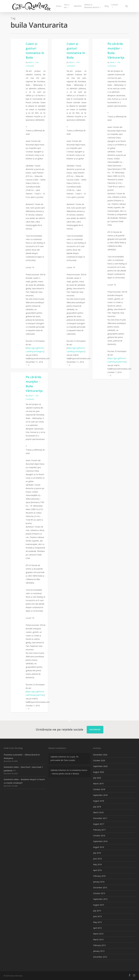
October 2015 (99, 893)
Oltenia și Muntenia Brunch (93, 6)
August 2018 (99, 801)
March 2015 (98, 934)
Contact (115, 5)
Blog (107, 6)
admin (30, 62)
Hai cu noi (67, 6)
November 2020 (100, 755)
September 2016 (100, 841)
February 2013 (99, 945)
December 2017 (100, 818)
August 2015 (99, 905)
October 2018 (99, 789)
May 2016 (97, 864)
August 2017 (99, 824)
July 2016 (97, 853)
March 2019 (98, 784)
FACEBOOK (95, 730)
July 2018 (97, 807)
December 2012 (100, 957)
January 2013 (99, 951)
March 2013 (98, 940)
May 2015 (97, 922)
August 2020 (99, 772)
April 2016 (97, 870)
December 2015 (100, 888)
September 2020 (100, 766)
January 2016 (99, 882)
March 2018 (98, 812)
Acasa (59, 6)
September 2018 (100, 795)
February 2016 (99, 876)
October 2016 (99, 836)
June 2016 (97, 859)
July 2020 (97, 778)
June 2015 (97, 916)
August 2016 (99, 847)
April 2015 (97, 928)
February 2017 (99, 830)
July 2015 (97, 911)
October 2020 (99, 760)
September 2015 (100, 899)
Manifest (78, 6)
